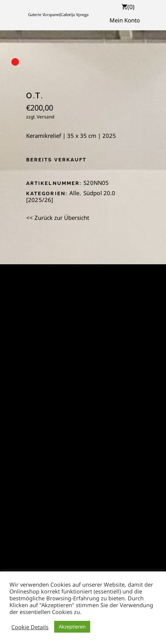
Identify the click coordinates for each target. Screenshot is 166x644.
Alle (74, 193)
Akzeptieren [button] (72, 627)
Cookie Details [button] (30, 627)
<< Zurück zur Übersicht (58, 218)
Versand (45, 117)
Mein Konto (125, 20)
